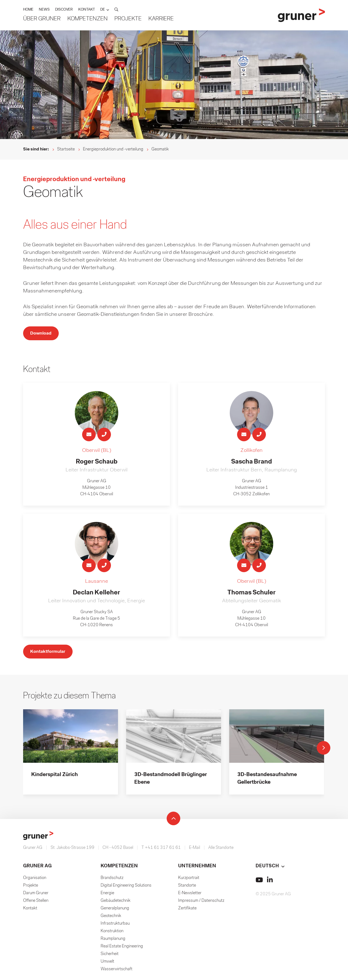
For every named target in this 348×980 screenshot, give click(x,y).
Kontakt (30, 910)
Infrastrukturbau (115, 925)
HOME (28, 10)
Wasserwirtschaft (116, 971)
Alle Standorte (221, 849)
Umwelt (107, 963)
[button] (105, 10)
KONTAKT (87, 10)
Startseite (66, 149)
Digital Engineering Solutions (126, 887)
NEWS (44, 10)
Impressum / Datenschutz (201, 902)
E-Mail (195, 849)
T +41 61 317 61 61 (161, 849)
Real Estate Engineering (122, 948)
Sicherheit (110, 956)
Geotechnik (111, 918)
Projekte (128, 19)
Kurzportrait (189, 880)
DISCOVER (64, 10)
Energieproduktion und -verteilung (113, 149)
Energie (107, 895)
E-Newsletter (190, 895)
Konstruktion (112, 933)
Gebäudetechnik (116, 902)
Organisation (35, 880)
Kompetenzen (88, 19)
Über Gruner (42, 19)
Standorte (187, 887)
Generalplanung (115, 910)
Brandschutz (112, 880)
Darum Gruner (36, 895)
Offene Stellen (36, 902)
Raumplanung (113, 940)
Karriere (161, 19)
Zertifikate (187, 910)
